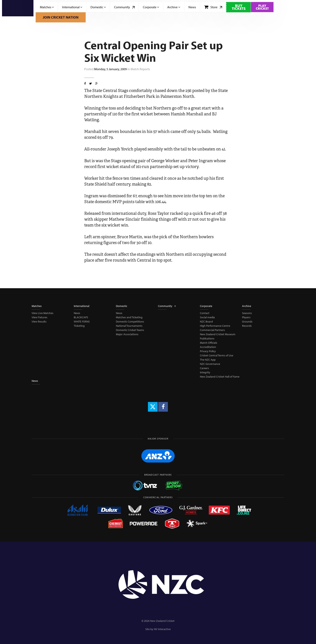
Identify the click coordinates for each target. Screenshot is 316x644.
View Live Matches (43, 313)
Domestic (98, 7)
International (72, 7)
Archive (174, 7)
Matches (47, 7)
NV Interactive (162, 629)
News (192, 7)
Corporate (151, 7)
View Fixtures (39, 317)
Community (124, 7)
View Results (39, 321)
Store (213, 7)
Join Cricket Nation (61, 17)
